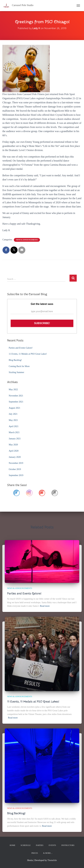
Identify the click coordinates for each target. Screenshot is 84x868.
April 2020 (14, 451)
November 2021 (16, 396)
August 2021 (14, 408)
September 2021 (16, 402)
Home (12, 845)
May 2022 (13, 389)
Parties (40, 845)
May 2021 (13, 420)
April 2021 (14, 426)
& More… (48, 853)
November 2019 (16, 463)
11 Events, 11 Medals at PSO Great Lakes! (28, 354)
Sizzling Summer (16, 372)
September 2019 (16, 475)
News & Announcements (27, 240)
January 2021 (15, 439)
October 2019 (15, 469)
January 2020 (15, 457)
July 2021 (13, 414)
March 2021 (14, 432)
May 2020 (13, 445)
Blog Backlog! (15, 360)
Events (52, 845)
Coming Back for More (19, 366)
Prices (35, 853)
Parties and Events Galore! (21, 348)
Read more (45, 606)
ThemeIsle (52, 860)
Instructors (68, 845)
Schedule (26, 845)
